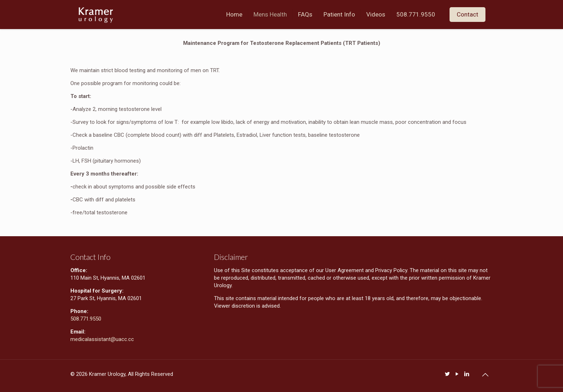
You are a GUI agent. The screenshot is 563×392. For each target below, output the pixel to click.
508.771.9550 (86, 319)
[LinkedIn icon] (467, 374)
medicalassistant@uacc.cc (103, 339)
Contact (467, 14)
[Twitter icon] (447, 374)
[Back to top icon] (485, 375)
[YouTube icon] (457, 374)
